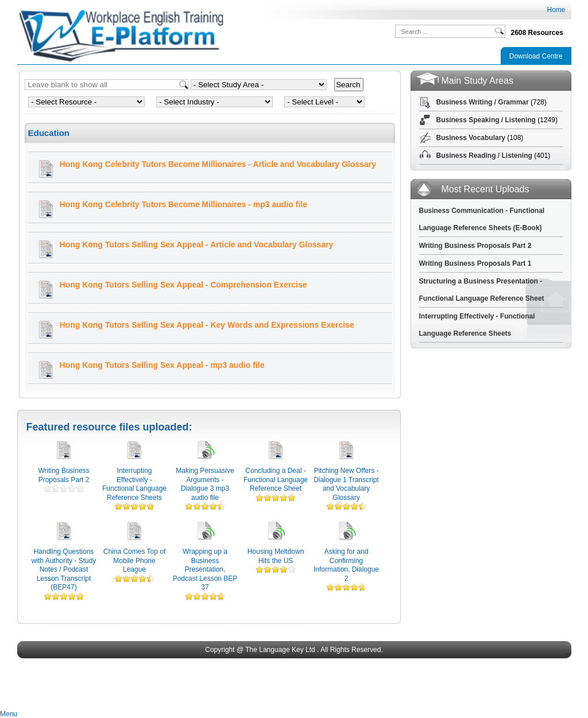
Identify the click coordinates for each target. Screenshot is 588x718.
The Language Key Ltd (280, 650)
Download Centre (536, 56)
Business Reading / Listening (484, 156)
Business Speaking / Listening (486, 120)
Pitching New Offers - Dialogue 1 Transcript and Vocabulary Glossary (346, 484)
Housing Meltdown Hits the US (276, 556)
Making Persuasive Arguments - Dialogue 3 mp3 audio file (205, 484)
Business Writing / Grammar (483, 102)
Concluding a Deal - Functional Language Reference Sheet (276, 480)
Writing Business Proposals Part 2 (63, 475)
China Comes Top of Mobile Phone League (135, 560)
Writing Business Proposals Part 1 (475, 263)
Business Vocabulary (471, 138)
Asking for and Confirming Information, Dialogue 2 (346, 565)
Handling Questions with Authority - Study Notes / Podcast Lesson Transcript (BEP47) (64, 569)
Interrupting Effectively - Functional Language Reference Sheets (134, 484)
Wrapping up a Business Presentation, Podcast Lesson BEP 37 (205, 569)
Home (556, 10)
